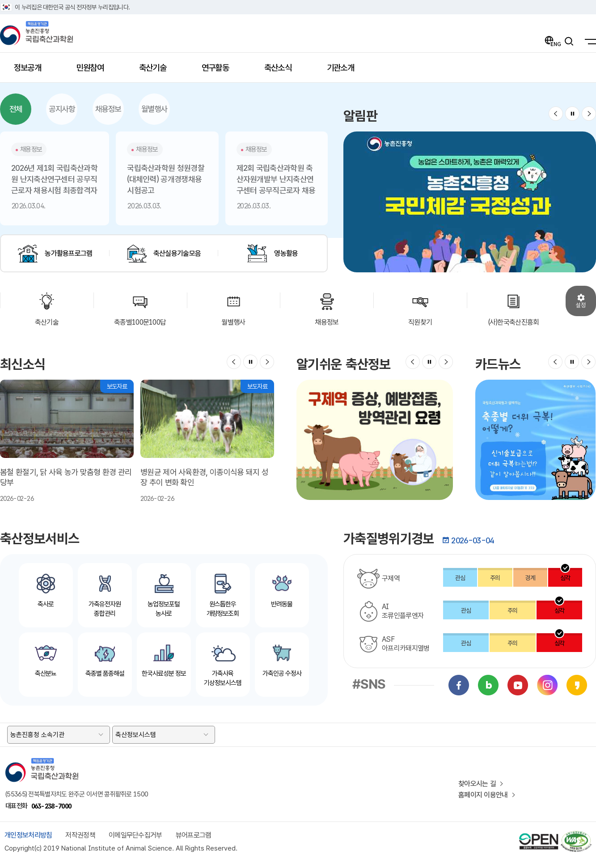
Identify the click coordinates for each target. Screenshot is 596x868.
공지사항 (62, 109)
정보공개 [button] (33, 71)
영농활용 (286, 253)
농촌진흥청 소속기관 (37, 735)
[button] (556, 114)
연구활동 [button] (221, 71)
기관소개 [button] (346, 71)
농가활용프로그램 (68, 253)
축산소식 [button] (283, 71)
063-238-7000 (51, 806)
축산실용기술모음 (177, 253)
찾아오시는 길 (477, 784)
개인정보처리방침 (28, 835)
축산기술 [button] (158, 71)
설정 (581, 305)
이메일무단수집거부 (135, 835)
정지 (572, 114)
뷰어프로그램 (194, 835)
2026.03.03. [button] (167, 176)
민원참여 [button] (95, 71)
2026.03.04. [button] (55, 176)
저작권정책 (80, 835)
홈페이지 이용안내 (483, 795)
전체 (16, 109)
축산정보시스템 (136, 735)
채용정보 (108, 109)
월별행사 (154, 109)
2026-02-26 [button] (67, 441)
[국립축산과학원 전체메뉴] (588, 41)
